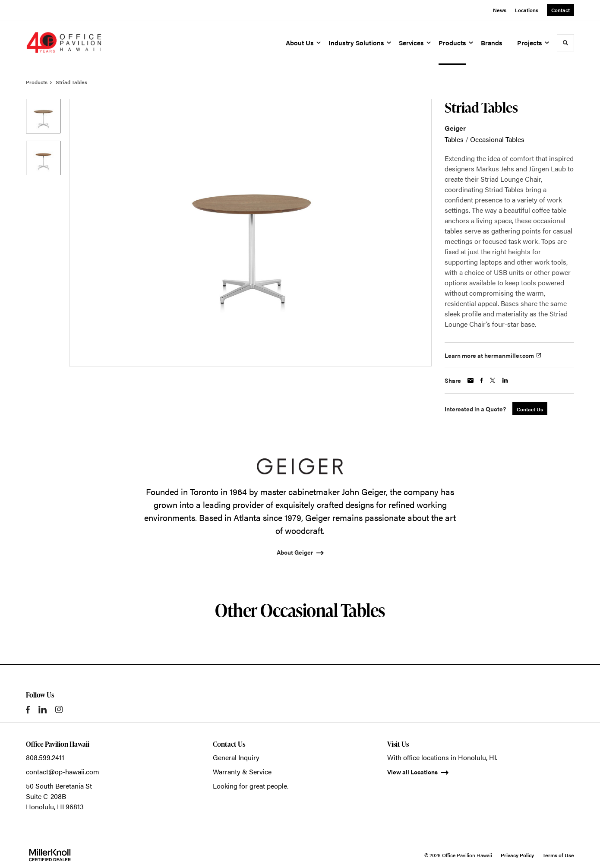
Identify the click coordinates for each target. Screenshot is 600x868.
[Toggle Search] (565, 43)
